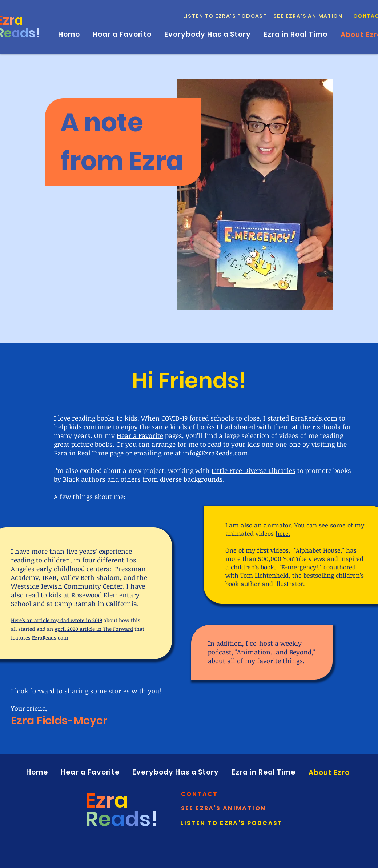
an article (38, 620)
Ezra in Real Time (81, 453)
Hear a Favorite (140, 435)
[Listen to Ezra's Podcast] (225, 16)
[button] (200, 794)
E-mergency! (300, 567)
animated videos (257, 533)
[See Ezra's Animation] (308, 16)
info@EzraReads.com (215, 453)
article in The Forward (106, 629)
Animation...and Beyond (274, 652)
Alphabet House (318, 550)
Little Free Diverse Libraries (254, 470)
